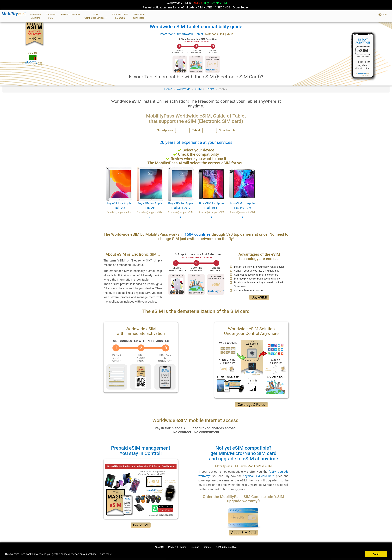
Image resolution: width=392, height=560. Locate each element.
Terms (183, 547)
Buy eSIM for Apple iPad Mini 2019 (181, 193)
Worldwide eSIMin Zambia (120, 16)
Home (168, 89)
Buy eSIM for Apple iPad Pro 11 (211, 193)
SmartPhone (167, 34)
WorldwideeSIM (51, 16)
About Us (159, 547)
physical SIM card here (258, 476)
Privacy (172, 547)
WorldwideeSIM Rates (140, 16)
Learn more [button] (105, 554)
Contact (207, 547)
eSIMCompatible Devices (96, 16)
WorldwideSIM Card (35, 16)
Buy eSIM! (259, 297)
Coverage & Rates (251, 405)
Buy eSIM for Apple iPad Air (150, 193)
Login (383, 15)
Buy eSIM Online (70, 15)
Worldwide (184, 89)
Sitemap (195, 547)
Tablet (199, 34)
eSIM (198, 89)
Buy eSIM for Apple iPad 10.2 (119, 193)
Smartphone (165, 130)
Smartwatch (185, 34)
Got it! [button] (376, 554)
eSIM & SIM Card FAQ (227, 547)
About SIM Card (243, 533)
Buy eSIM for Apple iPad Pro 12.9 (242, 193)
